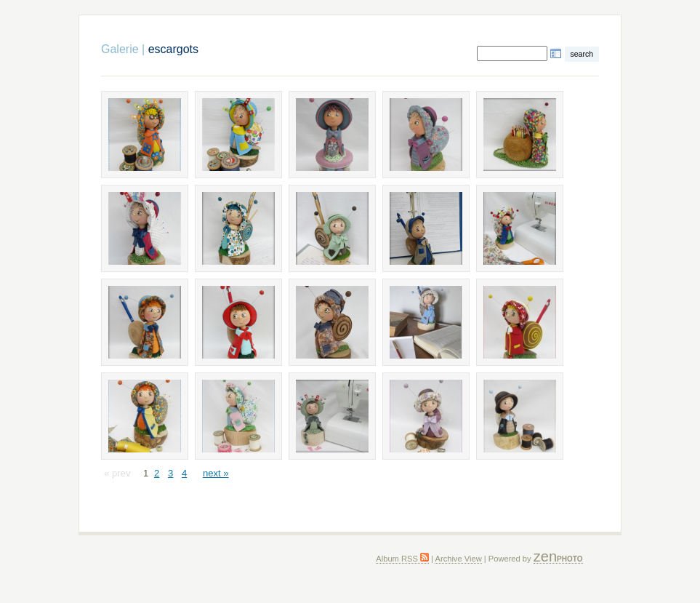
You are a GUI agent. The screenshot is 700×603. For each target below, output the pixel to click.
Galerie (120, 49)
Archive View (458, 559)
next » (216, 473)
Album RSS (402, 559)
